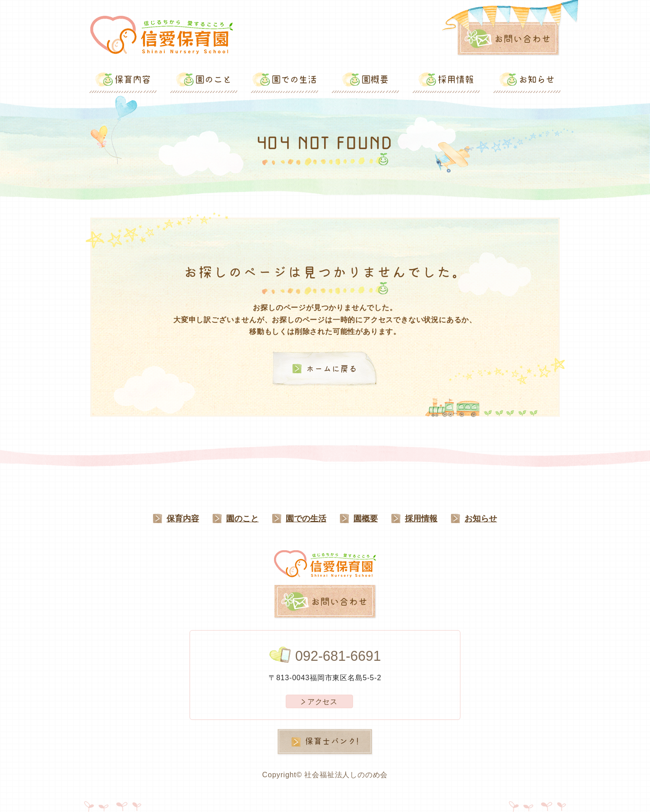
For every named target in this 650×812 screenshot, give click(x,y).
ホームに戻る (332, 369)
